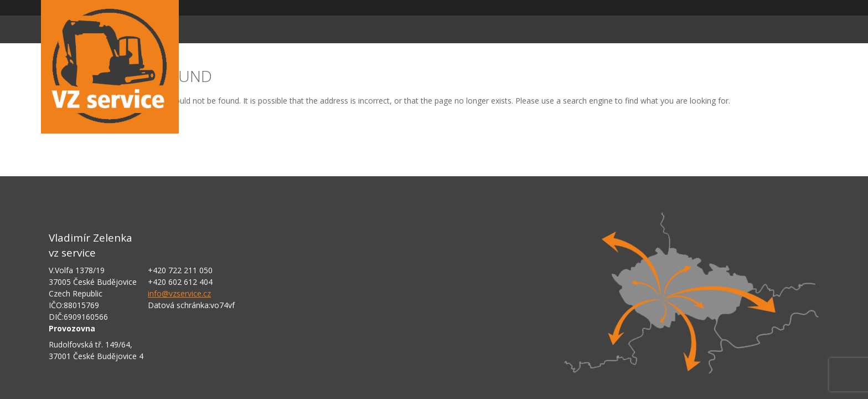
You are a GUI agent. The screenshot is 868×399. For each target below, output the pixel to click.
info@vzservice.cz (179, 293)
